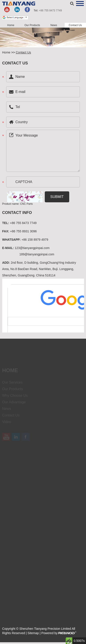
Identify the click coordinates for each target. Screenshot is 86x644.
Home (11, 25)
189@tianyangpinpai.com (37, 254)
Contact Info (17, 213)
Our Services (12, 384)
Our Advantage (14, 404)
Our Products (32, 25)
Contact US (15, 63)
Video (7, 423)
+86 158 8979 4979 (35, 240)
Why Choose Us (15, 397)
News (54, 25)
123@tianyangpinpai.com (32, 248)
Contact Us (75, 25)
